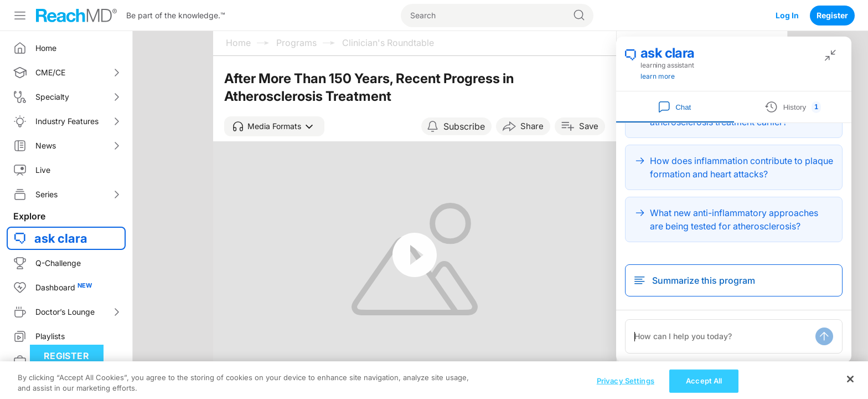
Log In (787, 15)
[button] (274, 126)
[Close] (850, 387)
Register (832, 15)
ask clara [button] (61, 238)
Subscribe (464, 126)
